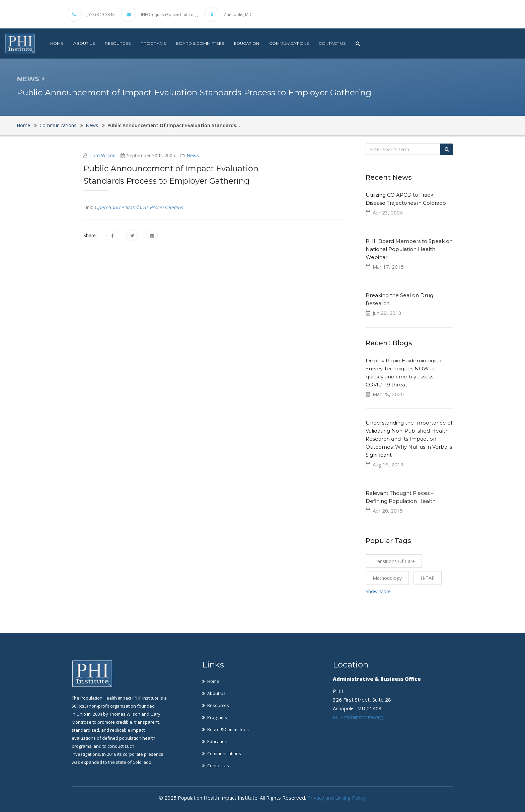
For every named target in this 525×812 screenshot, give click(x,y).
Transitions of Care (394, 561)
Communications (289, 43)
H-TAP (428, 578)
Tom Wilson (102, 155)
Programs (153, 43)
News (92, 125)
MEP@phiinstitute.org (358, 717)
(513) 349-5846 (100, 15)
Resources (118, 43)
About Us (84, 43)
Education (247, 43)
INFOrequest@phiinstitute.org (169, 15)
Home (57, 43)
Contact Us (332, 43)
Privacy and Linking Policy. (337, 798)
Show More (378, 591)
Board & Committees (200, 43)
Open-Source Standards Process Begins (139, 207)
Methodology (387, 578)
